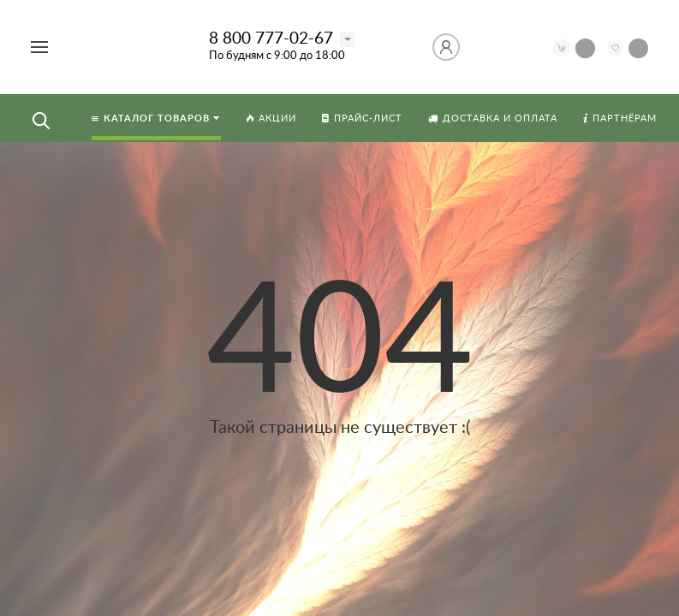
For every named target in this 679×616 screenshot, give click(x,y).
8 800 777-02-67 (271, 39)
